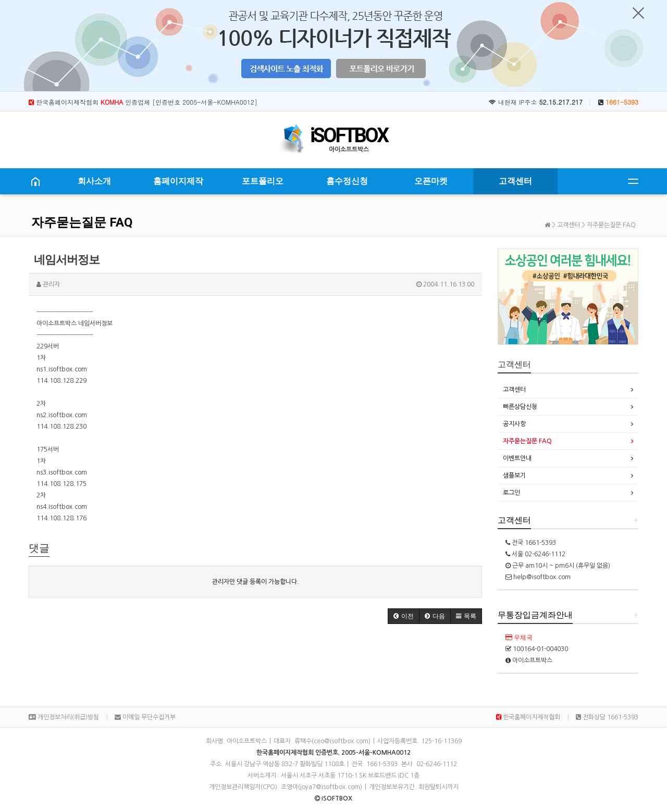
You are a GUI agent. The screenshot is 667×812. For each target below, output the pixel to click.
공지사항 (514, 424)
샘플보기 (514, 476)
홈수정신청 (347, 181)
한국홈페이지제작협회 (528, 717)
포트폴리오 (263, 181)
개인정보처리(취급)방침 (64, 717)
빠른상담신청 (520, 407)
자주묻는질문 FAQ (82, 222)
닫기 (638, 13)
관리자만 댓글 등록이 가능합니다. (256, 582)
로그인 (511, 493)
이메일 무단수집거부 (145, 717)
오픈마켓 (431, 181)
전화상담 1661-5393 (607, 717)
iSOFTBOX (349, 135)
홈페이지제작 (178, 181)
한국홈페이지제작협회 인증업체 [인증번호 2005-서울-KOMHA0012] (143, 102)
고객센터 (515, 181)
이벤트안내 (517, 458)
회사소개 (94, 181)
